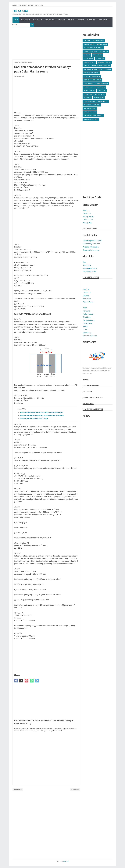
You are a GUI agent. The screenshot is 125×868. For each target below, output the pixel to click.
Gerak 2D (87, 66)
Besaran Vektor (98, 41)
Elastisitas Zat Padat (91, 51)
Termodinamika (102, 101)
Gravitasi (108, 69)
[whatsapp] (32, 681)
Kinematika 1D (88, 84)
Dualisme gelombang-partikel (93, 48)
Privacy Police (88, 217)
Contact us (87, 213)
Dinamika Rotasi (102, 44)
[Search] (21, 25)
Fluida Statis (100, 59)
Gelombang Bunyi (89, 62)
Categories (87, 265)
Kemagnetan (87, 323)
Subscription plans (90, 268)
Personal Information (91, 247)
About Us (86, 289)
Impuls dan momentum (91, 73)
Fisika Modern (97, 55)
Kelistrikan (87, 317)
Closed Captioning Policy (92, 241)
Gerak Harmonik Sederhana (101, 66)
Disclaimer (23, 5)
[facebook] (16, 681)
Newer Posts (18, 789)
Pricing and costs (89, 271)
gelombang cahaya (90, 112)
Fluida (85, 330)
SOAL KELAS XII (50, 20)
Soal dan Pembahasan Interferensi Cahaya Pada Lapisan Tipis (41, 412)
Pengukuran (88, 94)
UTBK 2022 (62, 20)
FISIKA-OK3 (20, 11)
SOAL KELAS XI (38, 20)
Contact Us (39, 5)
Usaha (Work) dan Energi (92, 105)
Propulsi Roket (99, 94)
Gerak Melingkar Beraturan (93, 69)
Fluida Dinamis (88, 59)
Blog (84, 262)
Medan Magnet (100, 87)
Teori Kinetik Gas (89, 101)
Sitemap (86, 296)
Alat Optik (87, 41)
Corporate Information (91, 250)
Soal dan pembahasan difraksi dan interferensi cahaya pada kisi (42, 415)
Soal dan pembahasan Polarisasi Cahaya (34, 419)
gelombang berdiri (90, 108)
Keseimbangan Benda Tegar (92, 80)
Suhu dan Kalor (99, 98)
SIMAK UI (71, 20)
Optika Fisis (102, 91)
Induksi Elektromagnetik (92, 76)
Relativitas (87, 98)
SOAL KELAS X (25, 20)
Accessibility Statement (91, 244)
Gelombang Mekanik (104, 62)
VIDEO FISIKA (103, 20)
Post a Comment (19, 76)
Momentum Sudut (89, 91)
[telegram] (37, 681)
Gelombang (87, 333)
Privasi (31, 5)
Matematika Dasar (90, 336)
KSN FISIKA (80, 20)
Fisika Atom (104, 51)
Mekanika (86, 311)
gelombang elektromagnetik (93, 116)
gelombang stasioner (91, 119)
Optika (85, 326)
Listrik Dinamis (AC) (102, 84)
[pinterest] (26, 681)
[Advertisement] (46, 44)
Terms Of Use (88, 220)
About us (86, 210)
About (15, 5)
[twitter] (21, 681)
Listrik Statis (88, 87)
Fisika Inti (87, 55)
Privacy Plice (87, 223)
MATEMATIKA (91, 20)
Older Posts (75, 789)
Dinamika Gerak (89, 44)
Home (16, 20)
